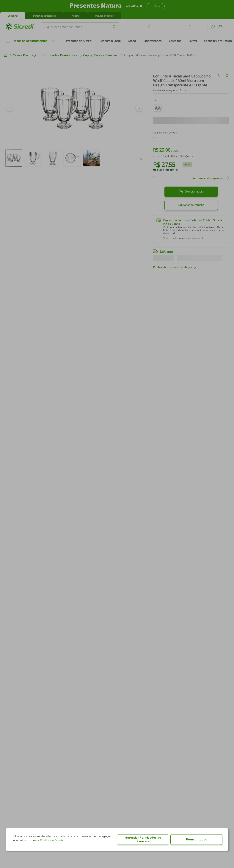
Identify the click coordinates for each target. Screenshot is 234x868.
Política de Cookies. (53, 840)
